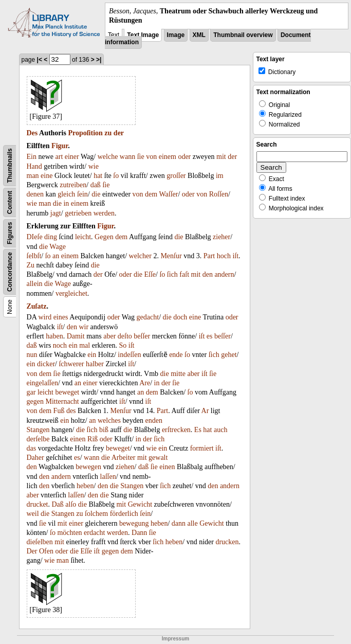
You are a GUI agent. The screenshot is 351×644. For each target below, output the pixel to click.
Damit (76, 336)
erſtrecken (176, 430)
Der (32, 551)
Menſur (171, 256)
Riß (93, 439)
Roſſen (219, 194)
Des (32, 133)
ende (176, 355)
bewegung (134, 523)
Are (145, 383)
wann (127, 157)
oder (184, 157)
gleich (66, 194)
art (59, 157)
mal (85, 345)
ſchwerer (71, 364)
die (96, 194)
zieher (221, 237)
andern (224, 274)
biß (104, 430)
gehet (229, 355)
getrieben (78, 213)
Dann (139, 533)
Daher (35, 458)
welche (108, 157)
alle (193, 523)
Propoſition (85, 133)
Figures (10, 233)
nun (32, 355)
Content (10, 202)
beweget (68, 392)
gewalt (158, 458)
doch (180, 317)
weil (33, 514)
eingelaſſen (42, 383)
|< (40, 60)
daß (96, 185)
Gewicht (140, 504)
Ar (205, 411)
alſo (71, 504)
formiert (202, 448)
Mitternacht (62, 401)
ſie (141, 157)
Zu (31, 265)
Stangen (38, 430)
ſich (172, 274)
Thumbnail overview (243, 35)
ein (73, 345)
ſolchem (96, 514)
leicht (83, 237)
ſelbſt (34, 256)
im (220, 176)
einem (168, 157)
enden (153, 421)
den (208, 274)
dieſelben (40, 542)
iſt (235, 256)
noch (60, 345)
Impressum (175, 639)
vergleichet (71, 293)
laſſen (108, 477)
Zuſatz (37, 306)
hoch (224, 256)
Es (198, 430)
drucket (38, 504)
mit (221, 157)
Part (209, 256)
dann (179, 523)
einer (72, 157)
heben (85, 486)
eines (61, 317)
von (151, 157)
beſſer (142, 336)
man (33, 176)
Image (176, 35)
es (210, 336)
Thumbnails (10, 166)
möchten (69, 533)
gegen (35, 401)
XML (199, 35)
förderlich (124, 514)
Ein (32, 157)
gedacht (148, 317)
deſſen (132, 355)
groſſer (176, 176)
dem (151, 194)
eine (47, 176)
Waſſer (168, 194)
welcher (140, 256)
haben (54, 336)
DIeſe (35, 237)
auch (220, 430)
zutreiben (73, 185)
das (32, 448)
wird (45, 317)
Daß (57, 504)
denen (35, 194)
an (56, 256)
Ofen (46, 551)
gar (31, 392)
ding (51, 237)
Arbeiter (124, 458)
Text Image (143, 35)
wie (94, 166)
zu (108, 133)
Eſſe (150, 274)
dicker (46, 364)
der (119, 133)
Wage (58, 247)
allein (35, 284)
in (66, 203)
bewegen (88, 467)
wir (84, 327)
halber (95, 364)
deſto (125, 336)
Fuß (59, 411)
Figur (60, 146)
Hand (34, 166)
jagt (56, 213)
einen (78, 439)
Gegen (104, 237)
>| (99, 60)
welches (109, 421)
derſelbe (38, 439)
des (71, 411)
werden (104, 213)
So (123, 345)
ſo (116, 176)
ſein (82, 194)
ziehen (125, 467)
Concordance (10, 272)
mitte (178, 374)
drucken (227, 542)
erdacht (94, 533)
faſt (184, 274)
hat (98, 176)
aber (109, 336)
